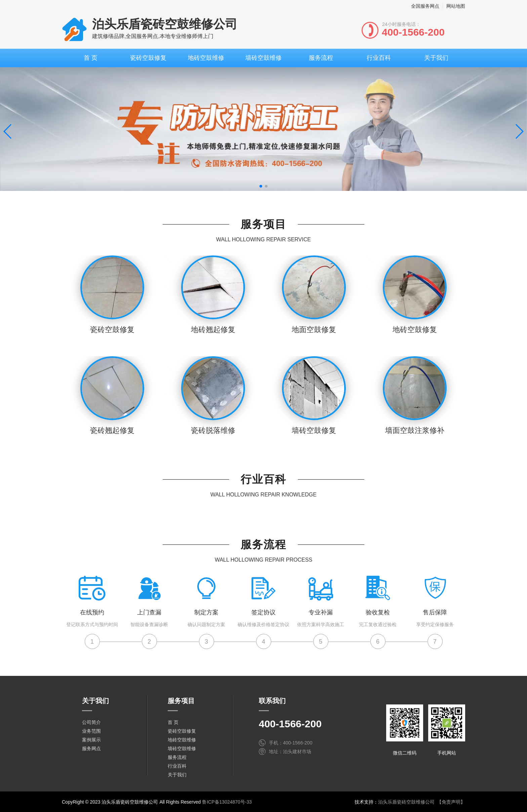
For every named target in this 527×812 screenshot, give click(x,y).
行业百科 (379, 58)
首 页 (91, 58)
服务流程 (321, 58)
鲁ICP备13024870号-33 (227, 802)
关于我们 (436, 58)
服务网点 (91, 748)
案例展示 (91, 740)
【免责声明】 (451, 802)
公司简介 (91, 722)
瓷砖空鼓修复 (148, 58)
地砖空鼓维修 (206, 58)
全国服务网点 (425, 6)
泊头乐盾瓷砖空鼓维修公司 (406, 802)
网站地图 (456, 6)
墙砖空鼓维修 (263, 58)
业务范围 (91, 731)
